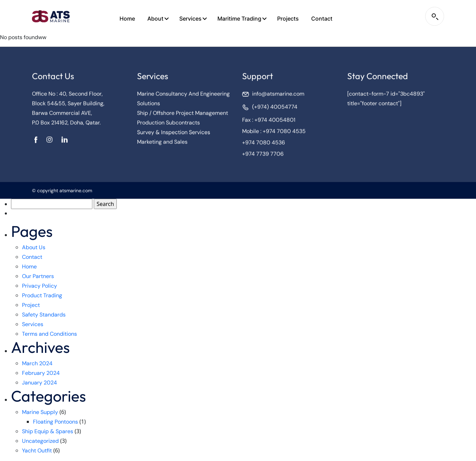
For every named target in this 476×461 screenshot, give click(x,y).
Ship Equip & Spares (48, 431)
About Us (34, 247)
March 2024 (37, 363)
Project (31, 305)
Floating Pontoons (55, 422)
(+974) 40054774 (275, 108)
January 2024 (39, 383)
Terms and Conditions (49, 334)
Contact (322, 19)
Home (127, 19)
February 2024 (41, 373)
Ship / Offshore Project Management (183, 114)
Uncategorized (40, 441)
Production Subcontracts (168, 124)
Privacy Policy (39, 286)
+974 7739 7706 (263, 155)
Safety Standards (44, 315)
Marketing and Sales (162, 143)
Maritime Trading (239, 19)
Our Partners (38, 276)
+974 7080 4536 (264, 144)
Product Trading (42, 295)
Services (190, 19)
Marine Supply (40, 412)
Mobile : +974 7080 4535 (274, 133)
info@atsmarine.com (278, 95)
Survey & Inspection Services (174, 134)
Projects (288, 19)
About (155, 19)
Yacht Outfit (37, 451)
